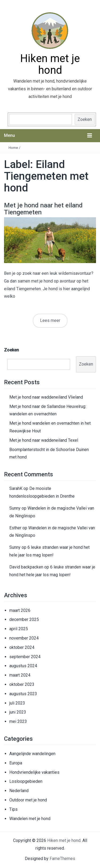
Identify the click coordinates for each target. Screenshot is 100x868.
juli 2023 (17, 703)
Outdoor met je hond (28, 800)
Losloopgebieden (26, 781)
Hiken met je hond (50, 64)
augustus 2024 (23, 666)
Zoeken (85, 119)
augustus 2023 (23, 694)
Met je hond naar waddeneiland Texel (44, 440)
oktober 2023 (22, 684)
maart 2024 (20, 675)
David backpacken (26, 567)
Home (13, 148)
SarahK (16, 488)
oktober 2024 (22, 647)
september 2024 (25, 657)
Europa (16, 763)
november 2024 (24, 638)
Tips (13, 809)
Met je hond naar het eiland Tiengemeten (43, 209)
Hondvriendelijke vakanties (34, 772)
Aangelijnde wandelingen (32, 754)
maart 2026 (20, 610)
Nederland (19, 791)
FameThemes (62, 859)
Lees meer (50, 320)
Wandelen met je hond (30, 819)
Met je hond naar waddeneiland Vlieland (46, 397)
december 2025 (24, 619)
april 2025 (19, 629)
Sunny (15, 508)
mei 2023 (18, 721)
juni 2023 (18, 712)
